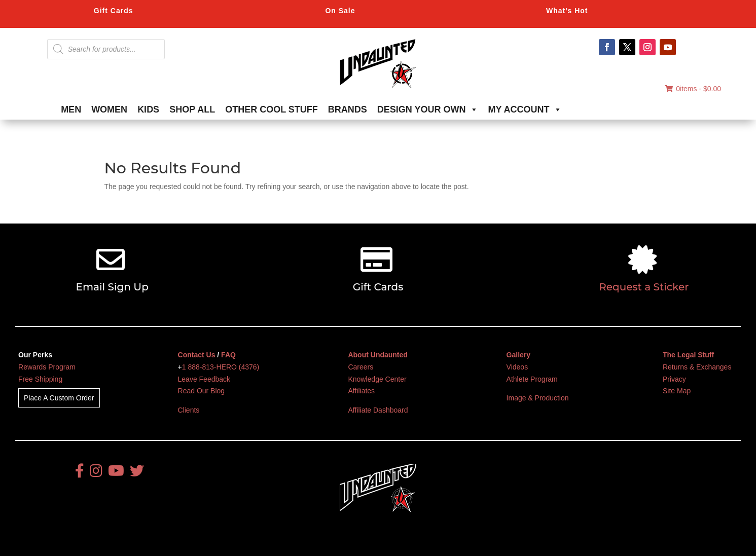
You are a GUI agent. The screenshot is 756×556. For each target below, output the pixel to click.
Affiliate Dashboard (378, 410)
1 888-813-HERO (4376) (221, 367)
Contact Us (197, 355)
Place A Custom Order (59, 398)
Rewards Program (47, 367)
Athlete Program (532, 379)
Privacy (674, 379)
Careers (361, 367)
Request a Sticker (644, 287)
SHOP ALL (192, 109)
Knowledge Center (377, 379)
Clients (189, 410)
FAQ (228, 355)
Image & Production (538, 398)
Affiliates (361, 391)
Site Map (677, 391)
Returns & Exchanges (697, 367)
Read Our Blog (202, 391)
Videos (517, 367)
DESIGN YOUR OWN (428, 109)
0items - (693, 89)
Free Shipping (40, 379)
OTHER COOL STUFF (272, 109)
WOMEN (109, 109)
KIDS (148, 109)
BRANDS (348, 109)
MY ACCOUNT (525, 109)
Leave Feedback (204, 379)
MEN (71, 109)
